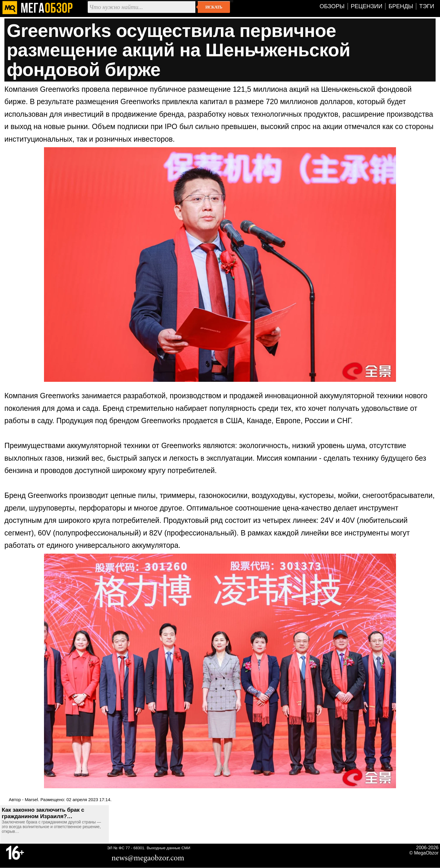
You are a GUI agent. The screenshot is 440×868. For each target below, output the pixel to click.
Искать (214, 7)
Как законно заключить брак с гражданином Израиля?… (43, 813)
